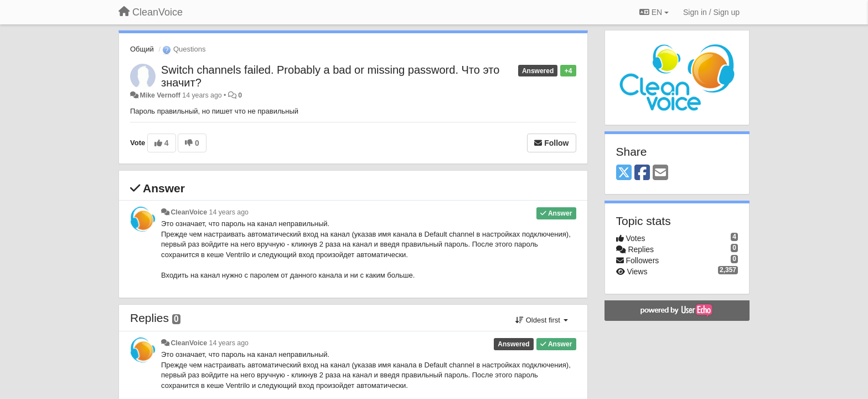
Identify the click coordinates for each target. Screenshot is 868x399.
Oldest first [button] (541, 320)
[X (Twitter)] (624, 173)
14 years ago (229, 212)
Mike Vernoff (160, 95)
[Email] (660, 173)
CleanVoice (189, 212)
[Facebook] (642, 173)
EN (654, 12)
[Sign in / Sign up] (711, 12)
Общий (142, 49)
